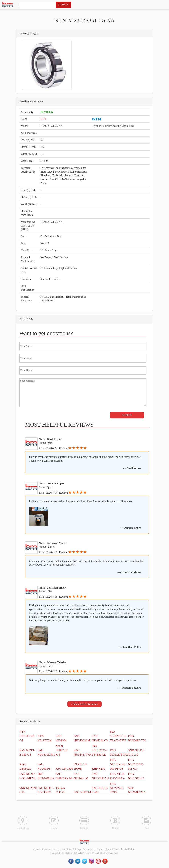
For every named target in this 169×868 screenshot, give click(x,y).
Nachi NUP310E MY (62, 750)
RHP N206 (99, 769)
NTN (43, 119)
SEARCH (63, 5)
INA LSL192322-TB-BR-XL (100, 750)
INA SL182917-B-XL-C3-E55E (118, 736)
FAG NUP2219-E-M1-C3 (136, 764)
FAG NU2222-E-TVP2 (117, 788)
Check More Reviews (85, 704)
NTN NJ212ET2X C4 (27, 736)
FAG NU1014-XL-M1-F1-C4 (118, 764)
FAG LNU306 (64, 769)
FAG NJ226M (82, 792)
